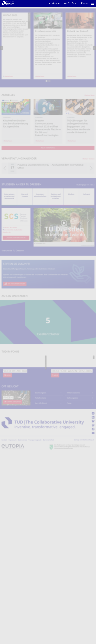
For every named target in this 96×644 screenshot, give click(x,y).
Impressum (13, 499)
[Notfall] (65, 3)
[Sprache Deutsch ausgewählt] (75, 3)
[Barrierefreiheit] (69, 3)
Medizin (71, 253)
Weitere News (90, 154)
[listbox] (48, 106)
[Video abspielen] (64, 284)
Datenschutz (22, 499)
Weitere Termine (89, 218)
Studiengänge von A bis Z (86, 244)
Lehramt (87, 253)
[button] (46, 140)
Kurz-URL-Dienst (41, 462)
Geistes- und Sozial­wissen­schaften (56, 255)
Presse (69, 462)
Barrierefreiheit (48, 499)
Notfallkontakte (41, 457)
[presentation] (2, 106)
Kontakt (4, 499)
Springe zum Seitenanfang (83, 499)
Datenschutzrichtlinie (88, 304)
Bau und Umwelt (25, 254)
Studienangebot (41, 451)
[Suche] (84, 3)
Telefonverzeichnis (73, 451)
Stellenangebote (72, 457)
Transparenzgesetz (35, 499)
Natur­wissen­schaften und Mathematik (9, 255)
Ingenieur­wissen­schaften (40, 254)
